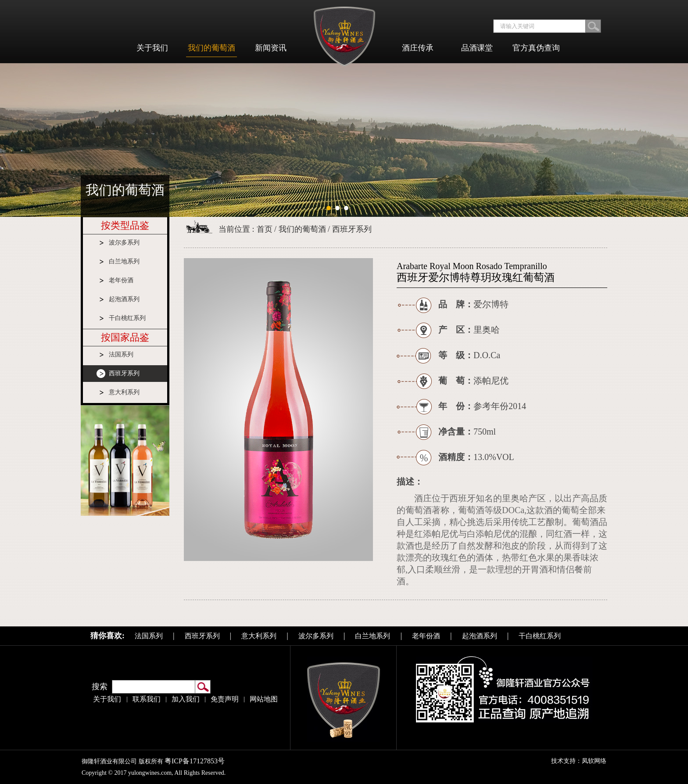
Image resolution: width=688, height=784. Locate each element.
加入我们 (186, 699)
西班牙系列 (124, 373)
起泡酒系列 (124, 299)
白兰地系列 (124, 261)
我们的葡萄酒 (302, 229)
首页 (265, 229)
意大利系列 (124, 392)
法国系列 (121, 354)
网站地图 (264, 699)
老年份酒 (121, 280)
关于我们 (107, 699)
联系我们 (147, 699)
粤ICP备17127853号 (197, 761)
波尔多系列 (124, 243)
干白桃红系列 (127, 318)
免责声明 (225, 699)
